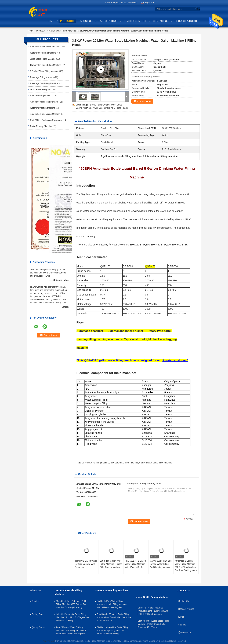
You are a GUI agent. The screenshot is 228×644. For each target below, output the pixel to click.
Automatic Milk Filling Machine (44, 102)
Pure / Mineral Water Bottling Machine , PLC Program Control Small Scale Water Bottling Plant (71, 631)
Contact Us (161, 21)
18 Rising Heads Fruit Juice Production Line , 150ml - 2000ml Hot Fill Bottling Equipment (153, 611)
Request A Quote (186, 21)
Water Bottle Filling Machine (43, 53)
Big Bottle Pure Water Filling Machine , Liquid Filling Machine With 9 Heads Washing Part (112, 604)
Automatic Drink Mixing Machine (45, 114)
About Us (86, 21)
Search (198, 9)
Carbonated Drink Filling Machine (46, 65)
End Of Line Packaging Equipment (46, 120)
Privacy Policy (48, 641)
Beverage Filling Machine (42, 77)
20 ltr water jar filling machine (95, 463)
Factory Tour (108, 21)
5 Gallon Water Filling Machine (62, 31)
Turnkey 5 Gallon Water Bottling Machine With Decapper (86, 564)
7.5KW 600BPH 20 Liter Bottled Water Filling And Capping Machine (161, 564)
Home (50, 21)
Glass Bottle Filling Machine (43, 90)
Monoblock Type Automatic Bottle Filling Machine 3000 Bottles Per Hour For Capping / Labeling (71, 604)
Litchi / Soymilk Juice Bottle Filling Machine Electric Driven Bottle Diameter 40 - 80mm (153, 624)
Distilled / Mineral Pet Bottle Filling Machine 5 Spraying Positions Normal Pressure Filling (113, 631)
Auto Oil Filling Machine (41, 96)
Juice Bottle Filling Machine (43, 59)
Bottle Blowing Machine (41, 126)
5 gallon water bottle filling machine (156, 463)
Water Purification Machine (43, 108)
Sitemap (182, 625)
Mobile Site (184, 633)
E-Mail (181, 617)
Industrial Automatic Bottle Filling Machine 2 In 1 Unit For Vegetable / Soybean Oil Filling (72, 617)
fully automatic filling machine (124, 463)
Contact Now (144, 101)
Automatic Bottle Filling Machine (45, 47)
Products (67, 21)
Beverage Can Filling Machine (44, 83)
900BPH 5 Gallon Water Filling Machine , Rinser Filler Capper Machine (111, 564)
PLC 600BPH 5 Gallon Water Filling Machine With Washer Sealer (135, 564)
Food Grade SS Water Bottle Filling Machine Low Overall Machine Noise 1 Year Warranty (114, 617)
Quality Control (135, 21)
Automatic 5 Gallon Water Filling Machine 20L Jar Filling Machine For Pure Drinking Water (186, 566)
